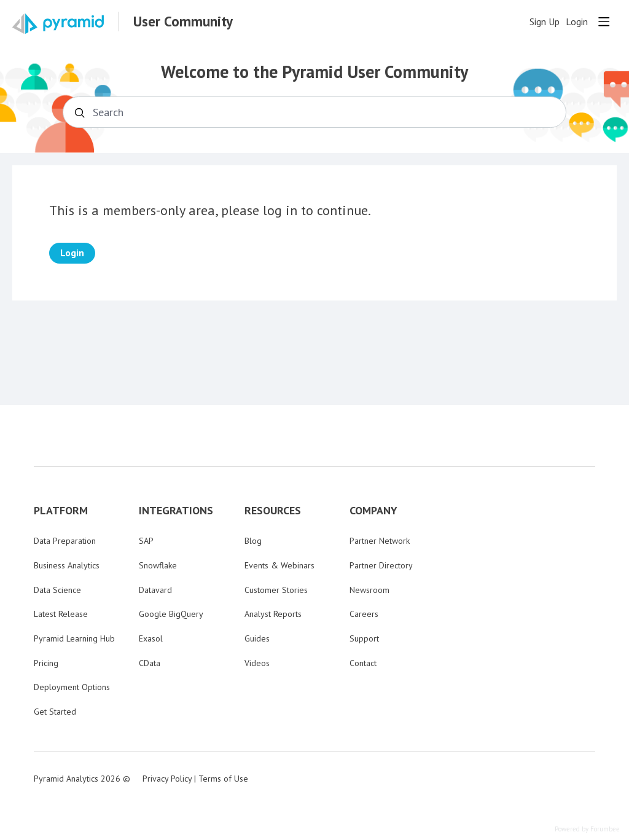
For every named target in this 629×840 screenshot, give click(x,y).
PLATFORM (61, 511)
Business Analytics (67, 565)
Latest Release (61, 614)
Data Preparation (65, 541)
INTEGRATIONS (176, 511)
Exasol (151, 638)
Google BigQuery (171, 614)
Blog (253, 541)
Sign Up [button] (545, 22)
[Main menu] (604, 22)
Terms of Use (223, 779)
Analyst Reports (273, 614)
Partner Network (380, 541)
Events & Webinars (279, 565)
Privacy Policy (167, 779)
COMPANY (373, 511)
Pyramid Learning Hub (74, 638)
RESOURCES (273, 511)
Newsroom (369, 590)
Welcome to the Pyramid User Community (314, 72)
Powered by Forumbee (587, 829)
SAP (146, 541)
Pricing (46, 663)
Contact (363, 663)
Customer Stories (276, 590)
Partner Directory (381, 565)
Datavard (155, 590)
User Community (183, 22)
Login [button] (577, 22)
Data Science (57, 590)
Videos (257, 663)
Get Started (55, 712)
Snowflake (158, 565)
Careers (364, 614)
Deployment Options (72, 687)
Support (364, 638)
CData (150, 663)
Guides (257, 638)
